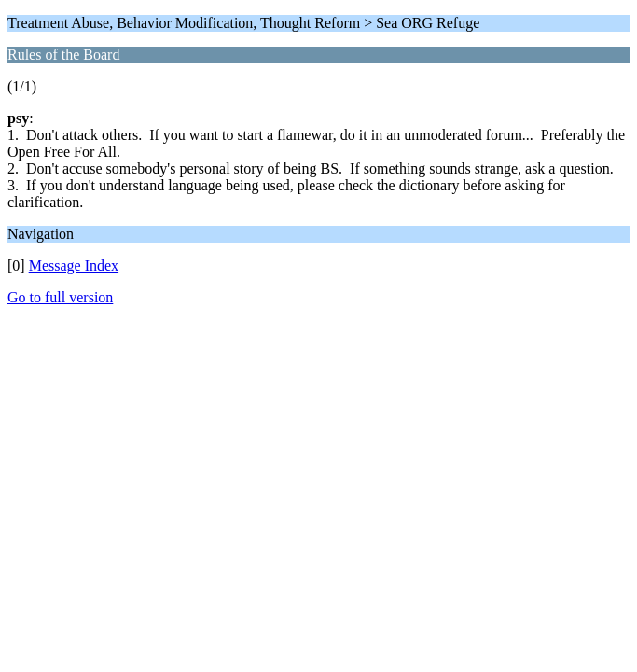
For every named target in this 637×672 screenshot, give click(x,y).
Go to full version (60, 297)
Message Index (74, 266)
